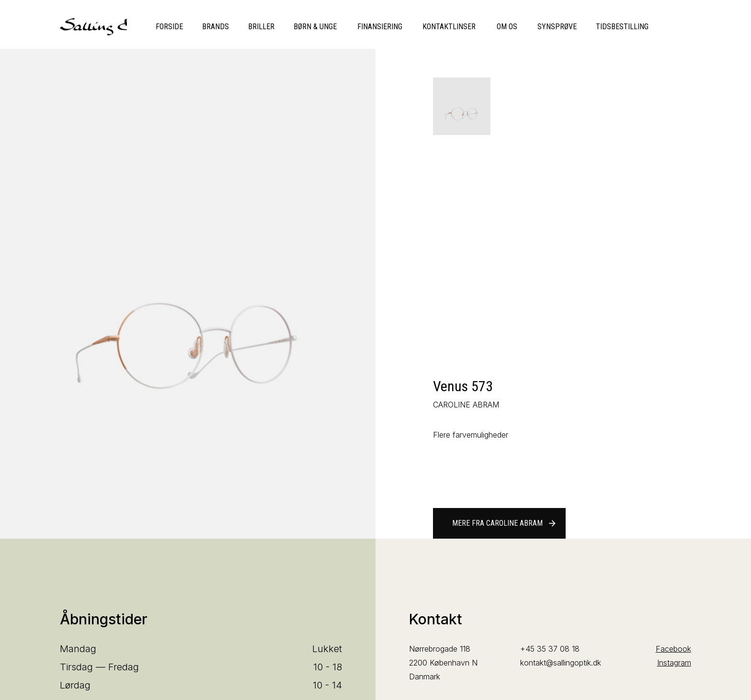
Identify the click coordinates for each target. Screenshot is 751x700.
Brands (216, 27)
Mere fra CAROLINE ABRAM (505, 523)
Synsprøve (557, 27)
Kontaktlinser (449, 27)
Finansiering (380, 27)
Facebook (673, 649)
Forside (169, 27)
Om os (507, 27)
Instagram (674, 663)
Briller (261, 27)
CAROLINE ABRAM (466, 405)
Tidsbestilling (622, 27)
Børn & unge (315, 27)
